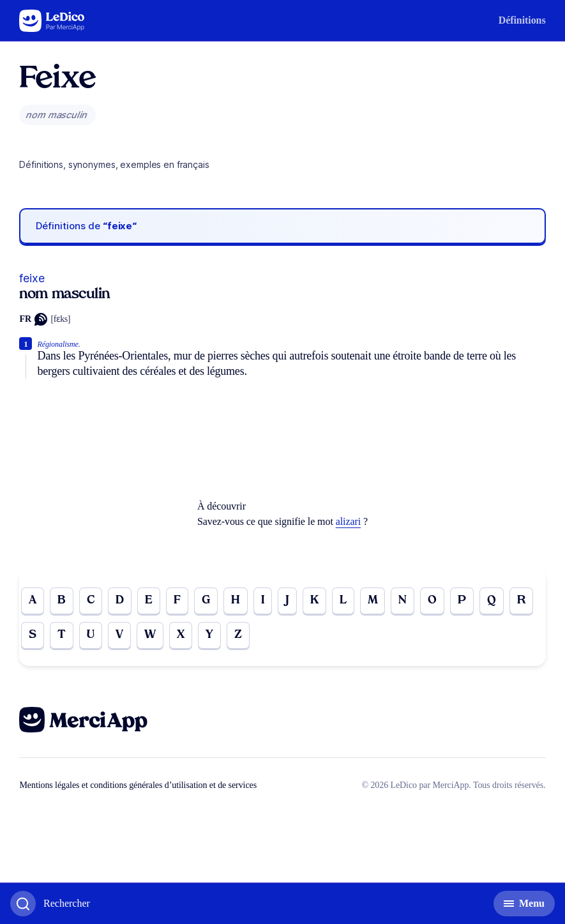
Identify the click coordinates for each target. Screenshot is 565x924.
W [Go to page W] (150, 635)
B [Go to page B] (62, 601)
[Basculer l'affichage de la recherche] (50, 904)
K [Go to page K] (314, 601)
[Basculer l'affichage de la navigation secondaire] (524, 904)
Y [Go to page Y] (209, 635)
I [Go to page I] (263, 601)
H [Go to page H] (236, 601)
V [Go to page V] (119, 635)
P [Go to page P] (462, 601)
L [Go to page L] (343, 601)
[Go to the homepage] (52, 21)
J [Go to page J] (287, 601)
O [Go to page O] (432, 601)
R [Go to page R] (521, 601)
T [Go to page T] (62, 635)
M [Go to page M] (373, 601)
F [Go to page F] (177, 601)
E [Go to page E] (149, 601)
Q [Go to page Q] (492, 601)
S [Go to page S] (33, 635)
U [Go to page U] (91, 635)
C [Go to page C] (91, 601)
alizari (348, 521)
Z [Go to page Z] (238, 635)
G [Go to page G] (206, 601)
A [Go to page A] (33, 601)
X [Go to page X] (181, 635)
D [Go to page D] (120, 601)
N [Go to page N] (403, 601)
